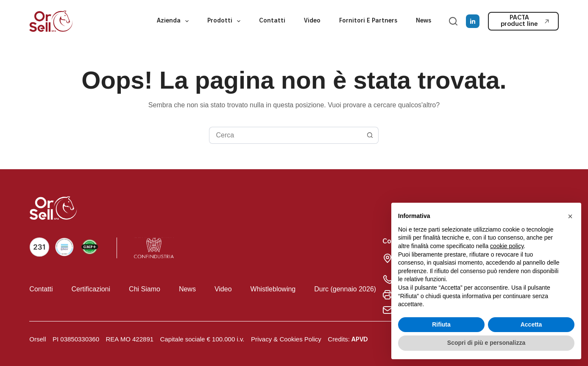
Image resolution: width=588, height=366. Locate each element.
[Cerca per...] (285, 135)
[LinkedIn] (473, 21)
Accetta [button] (531, 324)
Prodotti (226, 21)
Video (312, 21)
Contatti (272, 21)
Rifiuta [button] (441, 324)
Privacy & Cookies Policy (286, 339)
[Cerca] (453, 21)
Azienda (174, 21)
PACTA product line (525, 21)
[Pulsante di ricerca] (370, 135)
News (424, 21)
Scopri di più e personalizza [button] (486, 343)
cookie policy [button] (507, 246)
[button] (570, 216)
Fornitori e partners (368, 21)
